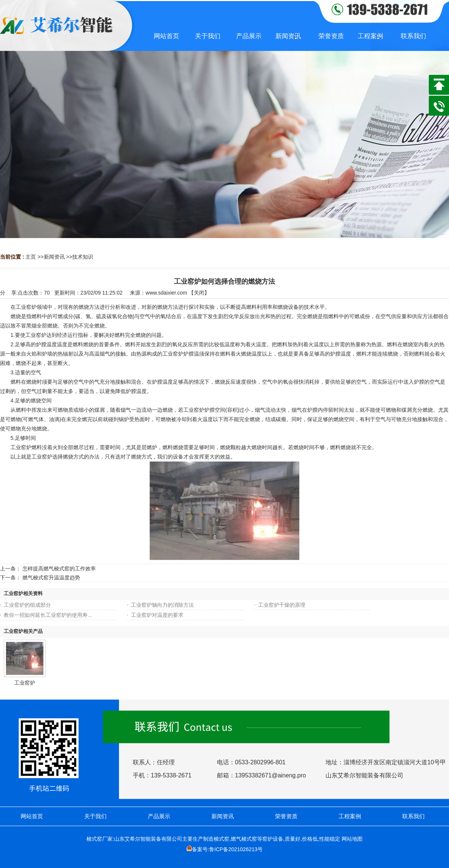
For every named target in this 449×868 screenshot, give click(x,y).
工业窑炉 (25, 683)
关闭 (199, 293)
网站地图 (352, 839)
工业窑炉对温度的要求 (157, 615)
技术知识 (83, 257)
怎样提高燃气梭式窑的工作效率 (59, 569)
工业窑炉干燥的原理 (282, 605)
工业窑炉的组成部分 (27, 605)
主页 (31, 257)
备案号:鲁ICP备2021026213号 (227, 849)
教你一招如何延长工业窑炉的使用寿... (48, 615)
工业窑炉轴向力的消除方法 (162, 605)
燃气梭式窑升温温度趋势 (51, 578)
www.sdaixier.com (166, 293)
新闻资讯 (54, 257)
